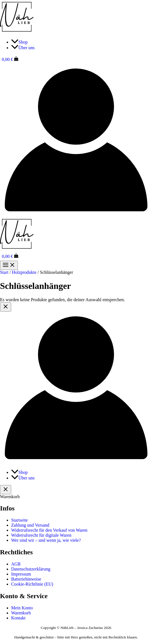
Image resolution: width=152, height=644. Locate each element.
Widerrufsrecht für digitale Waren (41, 535)
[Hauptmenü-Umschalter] (9, 265)
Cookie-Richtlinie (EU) (32, 584)
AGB (16, 564)
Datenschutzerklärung (31, 569)
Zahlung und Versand (30, 525)
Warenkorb (21, 613)
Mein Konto (22, 608)
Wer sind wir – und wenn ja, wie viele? (46, 540)
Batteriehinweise (26, 579)
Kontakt (18, 618)
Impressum (21, 574)
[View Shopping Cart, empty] (76, 59)
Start (4, 272)
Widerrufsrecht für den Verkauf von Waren (49, 530)
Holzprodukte (24, 272)
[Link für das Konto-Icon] (76, 214)
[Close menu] (6, 307)
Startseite (20, 520)
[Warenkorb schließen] (6, 490)
